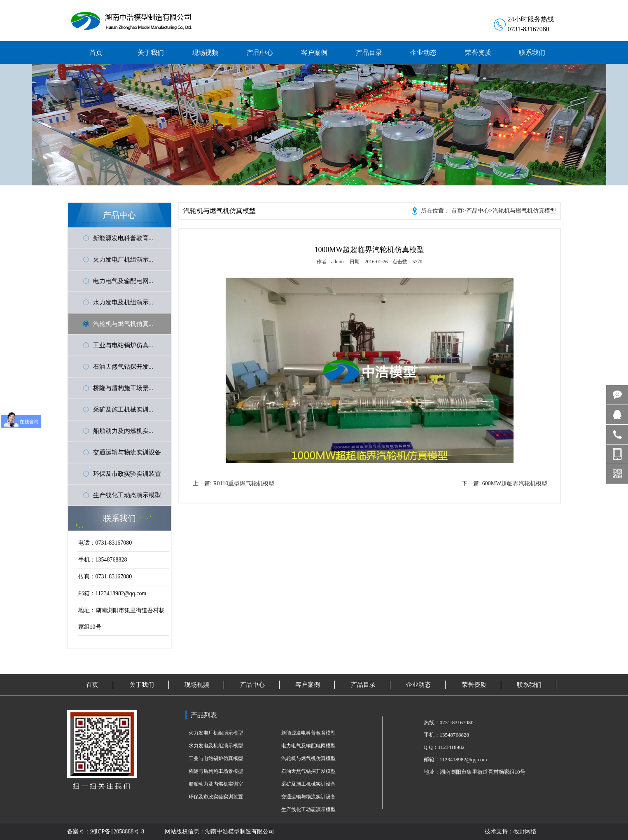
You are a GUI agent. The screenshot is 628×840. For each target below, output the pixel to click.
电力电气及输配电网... (123, 281)
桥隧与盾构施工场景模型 (216, 771)
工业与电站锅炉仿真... (123, 345)
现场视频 (197, 685)
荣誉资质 (474, 685)
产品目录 (363, 685)
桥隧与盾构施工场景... (123, 388)
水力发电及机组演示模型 (216, 746)
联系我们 (529, 685)
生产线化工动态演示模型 (127, 495)
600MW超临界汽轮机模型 (515, 483)
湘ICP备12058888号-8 (117, 832)
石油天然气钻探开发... (123, 367)
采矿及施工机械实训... (123, 409)
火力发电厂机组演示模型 (216, 733)
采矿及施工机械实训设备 (308, 784)
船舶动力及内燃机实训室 (216, 784)
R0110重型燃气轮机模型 (244, 483)
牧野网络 (525, 832)
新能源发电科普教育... (123, 238)
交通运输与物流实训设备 (127, 452)
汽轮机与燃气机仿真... (123, 324)
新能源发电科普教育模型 (308, 733)
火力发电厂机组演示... (123, 260)
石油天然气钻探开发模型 (308, 771)
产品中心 (478, 211)
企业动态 (418, 685)
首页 (457, 211)
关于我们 (142, 685)
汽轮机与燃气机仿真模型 (524, 211)
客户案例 (308, 685)
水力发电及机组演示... (123, 302)
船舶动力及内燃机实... (123, 431)
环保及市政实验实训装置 (127, 474)
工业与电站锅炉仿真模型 (216, 758)
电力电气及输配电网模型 (308, 746)
